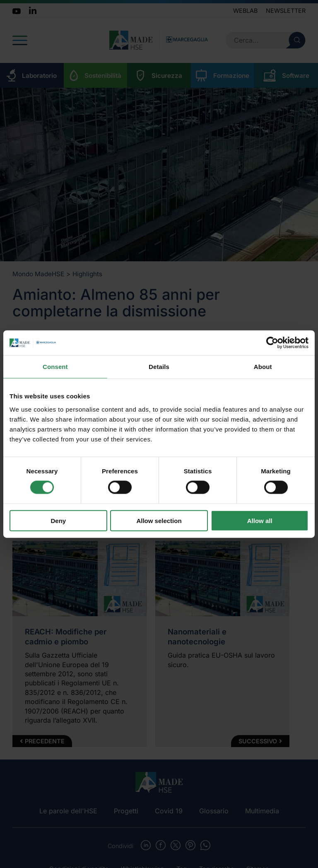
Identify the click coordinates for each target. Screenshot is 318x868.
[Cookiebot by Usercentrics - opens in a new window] (272, 343)
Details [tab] (159, 367)
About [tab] (263, 367)
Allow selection (159, 520)
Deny (58, 520)
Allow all (260, 520)
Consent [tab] (55, 367)
